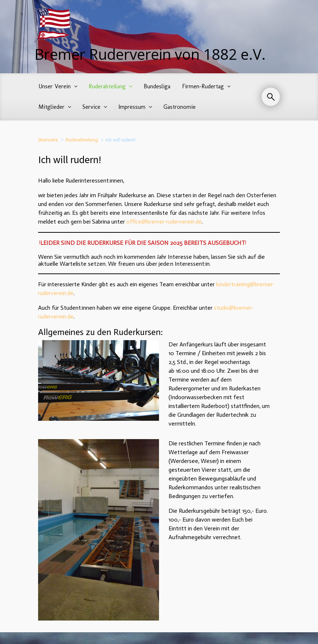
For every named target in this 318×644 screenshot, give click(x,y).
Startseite (48, 140)
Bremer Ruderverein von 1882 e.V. (150, 54)
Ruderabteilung (82, 140)
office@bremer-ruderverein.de (164, 222)
